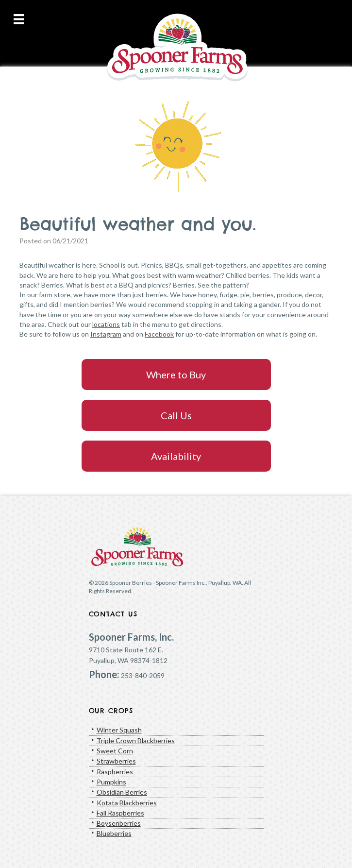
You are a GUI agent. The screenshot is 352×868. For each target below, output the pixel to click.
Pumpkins (111, 782)
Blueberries (114, 833)
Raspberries (115, 772)
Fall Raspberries (120, 813)
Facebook (159, 334)
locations (106, 324)
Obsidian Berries (122, 792)
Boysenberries (119, 823)
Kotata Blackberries (127, 803)
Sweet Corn (115, 751)
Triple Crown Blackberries (136, 740)
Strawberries (116, 761)
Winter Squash (119, 730)
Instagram (106, 334)
